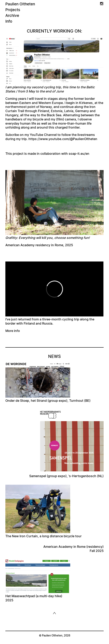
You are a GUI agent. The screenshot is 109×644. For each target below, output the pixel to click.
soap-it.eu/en (79, 154)
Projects (13, 10)
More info (13, 331)
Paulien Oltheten (20, 4)
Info (9, 22)
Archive (12, 16)
